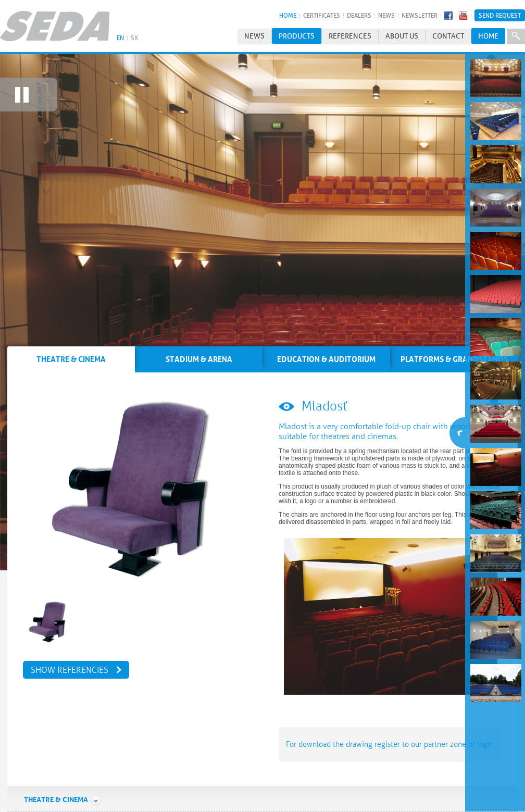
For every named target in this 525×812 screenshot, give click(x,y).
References (350, 36)
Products (297, 36)
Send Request (500, 15)
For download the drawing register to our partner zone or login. (391, 735)
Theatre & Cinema (63, 791)
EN (120, 38)
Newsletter (420, 15)
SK (134, 38)
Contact (448, 36)
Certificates (322, 15)
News (386, 15)
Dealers (359, 15)
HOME (288, 15)
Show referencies (70, 661)
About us (402, 36)
